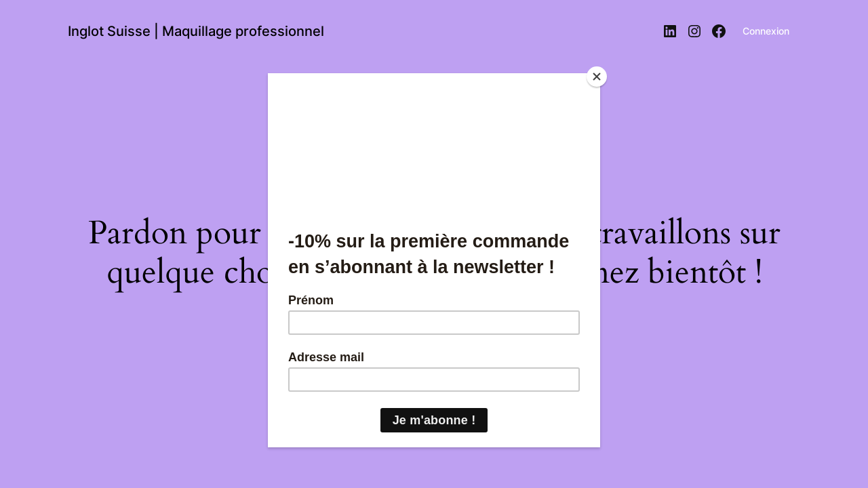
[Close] (597, 77)
